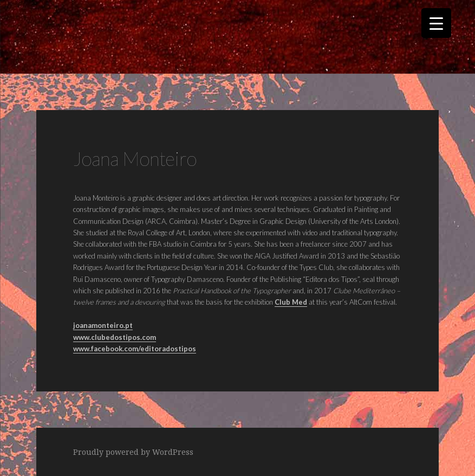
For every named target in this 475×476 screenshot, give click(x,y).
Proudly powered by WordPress (133, 452)
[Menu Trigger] (436, 23)
